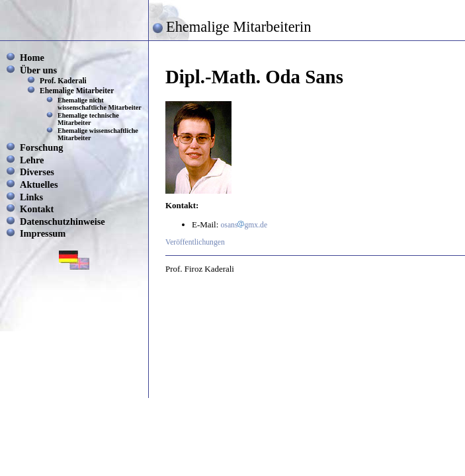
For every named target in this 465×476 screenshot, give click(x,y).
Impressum (43, 233)
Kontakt (37, 209)
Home (32, 58)
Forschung (42, 147)
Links (31, 197)
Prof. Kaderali (63, 81)
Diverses (37, 172)
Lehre (32, 160)
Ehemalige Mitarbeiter (77, 91)
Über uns (38, 70)
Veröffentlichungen (195, 242)
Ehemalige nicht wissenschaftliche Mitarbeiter (100, 104)
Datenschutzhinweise (63, 221)
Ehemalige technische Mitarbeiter (88, 119)
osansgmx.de (244, 225)
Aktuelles (39, 184)
